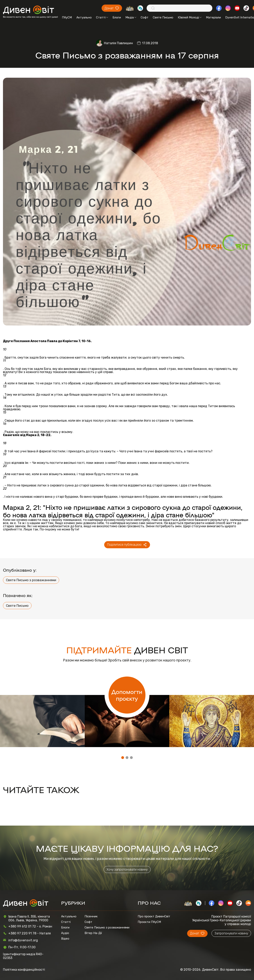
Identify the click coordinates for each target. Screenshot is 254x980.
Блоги (117, 17)
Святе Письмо (163, 17)
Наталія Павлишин (118, 43)
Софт (145, 17)
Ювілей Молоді (190, 17)
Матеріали (213, 17)
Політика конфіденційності (24, 970)
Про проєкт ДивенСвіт (154, 916)
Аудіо (65, 933)
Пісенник (91, 916)
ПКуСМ (67, 17)
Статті (102, 17)
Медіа (131, 17)
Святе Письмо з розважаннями (31, 580)
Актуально (84, 17)
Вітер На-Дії (93, 933)
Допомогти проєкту (127, 695)
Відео (65, 939)
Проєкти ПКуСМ (149, 922)
